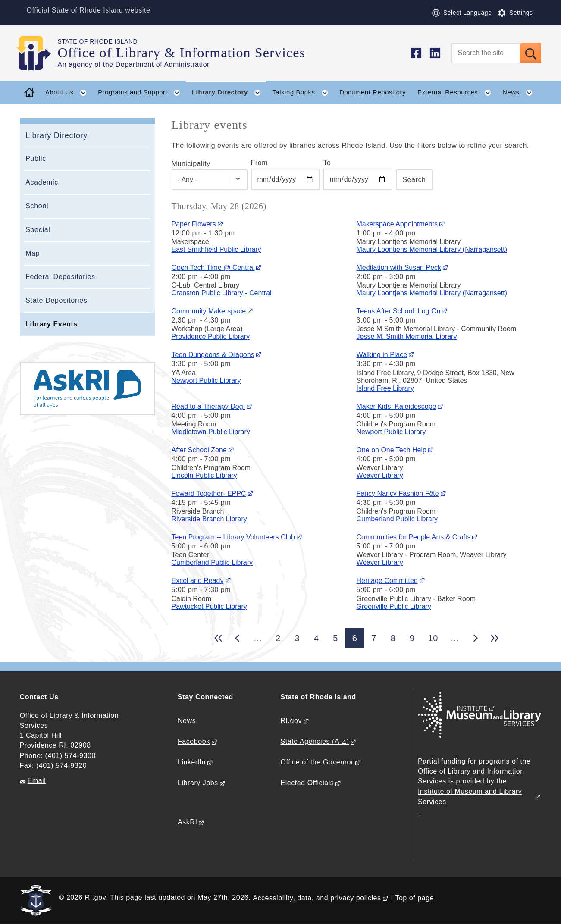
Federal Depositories (60, 277)
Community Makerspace (209, 311)
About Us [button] (69, 93)
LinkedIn (192, 762)
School (37, 206)
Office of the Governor (317, 762)
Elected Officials (307, 783)
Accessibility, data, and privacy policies (317, 898)
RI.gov (291, 721)
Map (33, 253)
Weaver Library (379, 475)
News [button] (520, 93)
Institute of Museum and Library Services (470, 796)
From (260, 163)
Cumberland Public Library (397, 519)
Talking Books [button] (303, 93)
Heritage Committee (387, 581)
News (187, 721)
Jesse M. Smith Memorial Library (406, 337)
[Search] (486, 53)
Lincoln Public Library (204, 475)
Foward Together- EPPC (209, 493)
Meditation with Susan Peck (399, 268)
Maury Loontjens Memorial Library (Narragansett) (431, 249)
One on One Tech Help (391, 450)
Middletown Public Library (211, 432)
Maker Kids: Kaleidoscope (396, 406)
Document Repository (373, 92)
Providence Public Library (211, 337)
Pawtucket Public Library (209, 606)
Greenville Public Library (393, 606)
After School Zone (199, 450)
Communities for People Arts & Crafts (413, 537)
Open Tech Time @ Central (213, 268)
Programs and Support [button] (142, 93)
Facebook (194, 741)
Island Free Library (385, 388)
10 (433, 638)
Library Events (52, 324)
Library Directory (56, 135)
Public (36, 158)
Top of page (414, 898)
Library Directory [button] (229, 93)
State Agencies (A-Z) (315, 741)
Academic (42, 182)
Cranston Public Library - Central (222, 293)
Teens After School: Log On (398, 311)
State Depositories (56, 300)
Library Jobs (198, 783)
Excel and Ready (198, 581)
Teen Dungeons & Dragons (213, 355)
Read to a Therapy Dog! (208, 406)
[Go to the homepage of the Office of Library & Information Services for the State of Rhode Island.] (39, 53)
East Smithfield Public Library (216, 249)
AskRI (187, 822)
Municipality (191, 164)
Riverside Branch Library (209, 519)
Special (38, 230)
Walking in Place (382, 355)
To (327, 163)
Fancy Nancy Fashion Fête (397, 493)
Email (37, 781)
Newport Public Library (206, 381)
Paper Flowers (194, 224)
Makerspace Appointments (397, 224)
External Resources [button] (457, 93)
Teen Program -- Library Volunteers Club (233, 537)
